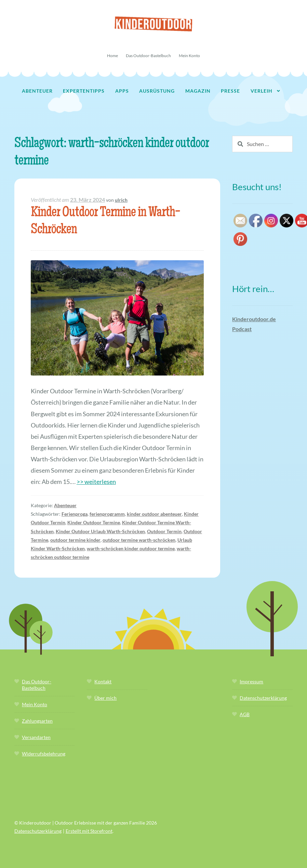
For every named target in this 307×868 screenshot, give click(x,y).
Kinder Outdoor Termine (94, 522)
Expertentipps (84, 91)
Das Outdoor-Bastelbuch (148, 56)
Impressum (251, 681)
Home (112, 56)
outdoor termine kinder (75, 540)
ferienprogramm (107, 514)
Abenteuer (37, 91)
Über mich (105, 698)
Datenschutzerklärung (263, 698)
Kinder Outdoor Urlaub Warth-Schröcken (100, 531)
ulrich (121, 200)
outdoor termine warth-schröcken (139, 540)
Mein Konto (189, 56)
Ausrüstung (157, 91)
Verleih (262, 91)
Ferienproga (75, 514)
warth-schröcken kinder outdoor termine (131, 548)
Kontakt (103, 681)
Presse (230, 91)
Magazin (198, 91)
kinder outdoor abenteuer (154, 514)
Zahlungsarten (37, 721)
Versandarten (36, 737)
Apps (122, 91)
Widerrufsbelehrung (44, 754)
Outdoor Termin (164, 531)
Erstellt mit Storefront (89, 831)
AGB (245, 714)
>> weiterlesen (96, 482)
